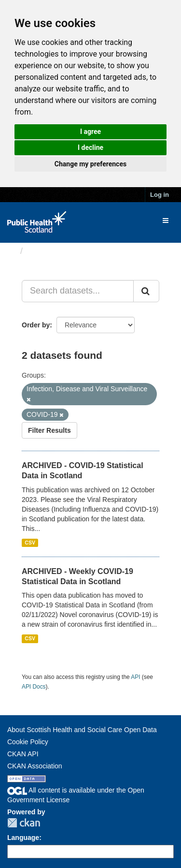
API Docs (34, 687)
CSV (30, 543)
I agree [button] (90, 132)
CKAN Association (35, 766)
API (135, 677)
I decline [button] (90, 147)
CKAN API (23, 754)
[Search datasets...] (78, 291)
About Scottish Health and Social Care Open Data (82, 730)
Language (23, 838)
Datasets (46, 251)
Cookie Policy (28, 742)
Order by (36, 325)
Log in (160, 195)
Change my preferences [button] (90, 164)
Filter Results (49, 430)
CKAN (24, 823)
